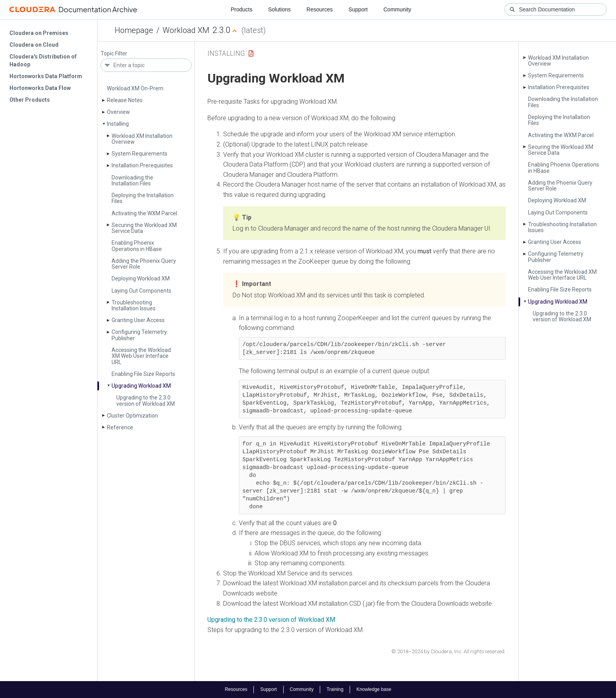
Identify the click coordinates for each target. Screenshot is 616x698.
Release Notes (125, 100)
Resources (320, 9)
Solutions (279, 9)
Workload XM (186, 30)
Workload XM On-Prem (135, 88)
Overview (118, 112)
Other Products (30, 100)
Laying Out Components (141, 291)
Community (397, 9)
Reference (120, 427)
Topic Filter (114, 54)
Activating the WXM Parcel (144, 213)
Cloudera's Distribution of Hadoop (43, 60)
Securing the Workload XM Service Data (144, 228)
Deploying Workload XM (141, 278)
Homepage (134, 30)
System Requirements (139, 154)
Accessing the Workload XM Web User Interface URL (141, 356)
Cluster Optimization (132, 416)
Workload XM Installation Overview (142, 139)
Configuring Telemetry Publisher (139, 335)
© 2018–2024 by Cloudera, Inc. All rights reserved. (448, 651)
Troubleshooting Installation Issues (134, 305)
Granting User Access (138, 320)
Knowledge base (374, 689)
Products (241, 9)
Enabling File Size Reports (143, 374)
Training (335, 689)
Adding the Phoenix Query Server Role (144, 264)
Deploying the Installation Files (143, 198)
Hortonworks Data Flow (40, 88)
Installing (118, 124)
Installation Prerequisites (142, 165)
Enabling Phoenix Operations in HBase (137, 246)
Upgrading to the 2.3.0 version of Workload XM (146, 400)
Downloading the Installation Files (132, 180)
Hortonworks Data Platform (46, 76)
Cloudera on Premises (39, 33)
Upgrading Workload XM (141, 386)
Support (358, 9)
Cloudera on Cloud (34, 45)
